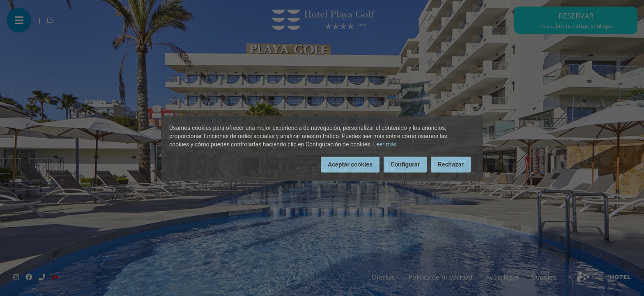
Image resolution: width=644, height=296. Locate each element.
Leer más (385, 144)
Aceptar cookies (350, 164)
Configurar (405, 164)
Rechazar (451, 164)
